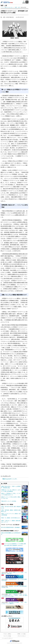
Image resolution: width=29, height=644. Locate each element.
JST (15, 641)
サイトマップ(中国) (7, 636)
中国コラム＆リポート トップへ (10, 479)
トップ (2, 7)
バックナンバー (6, 476)
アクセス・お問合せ (7, 634)
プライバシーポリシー (22, 636)
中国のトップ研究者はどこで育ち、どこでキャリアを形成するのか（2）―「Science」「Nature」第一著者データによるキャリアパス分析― (15, 595)
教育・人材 (17, 7)
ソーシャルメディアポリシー (7, 638)
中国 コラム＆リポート (9, 7)
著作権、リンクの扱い (22, 634)
